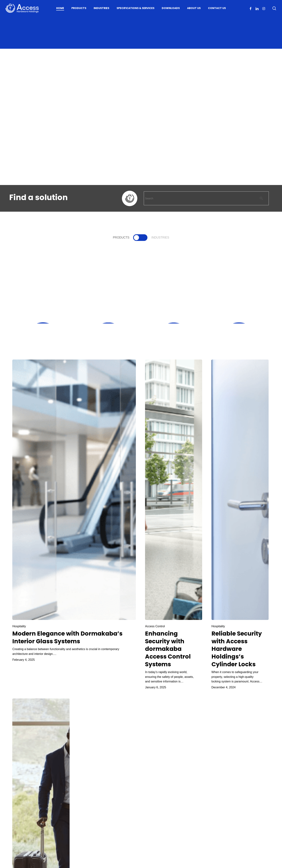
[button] (121, 238)
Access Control (155, 626)
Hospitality (19, 626)
